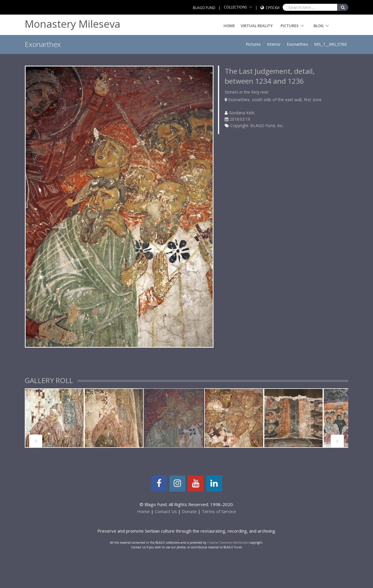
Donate (189, 511)
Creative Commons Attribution (228, 543)
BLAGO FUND (204, 8)
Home (229, 26)
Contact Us (166, 511)
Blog (319, 26)
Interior (274, 44)
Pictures (290, 26)
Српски (273, 8)
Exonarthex (297, 44)
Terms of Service (219, 511)
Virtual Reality (257, 26)
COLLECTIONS (235, 7)
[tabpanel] (54, 418)
